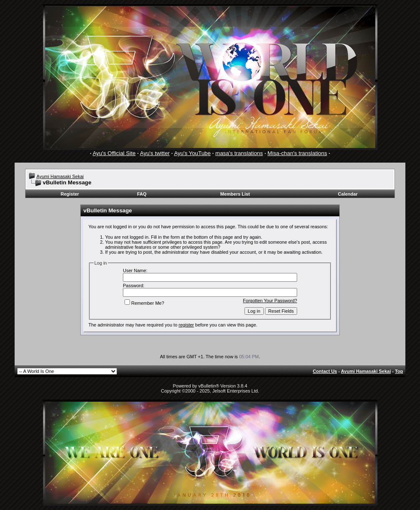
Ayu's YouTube (192, 153)
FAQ (142, 194)
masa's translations (239, 153)
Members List (235, 194)
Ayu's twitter (155, 153)
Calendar (348, 194)
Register (70, 194)
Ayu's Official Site (114, 153)
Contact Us (325, 371)
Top (399, 371)
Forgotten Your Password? (270, 301)
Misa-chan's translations (297, 153)
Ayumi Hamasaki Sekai (60, 176)
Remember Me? (144, 303)
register (186, 325)
